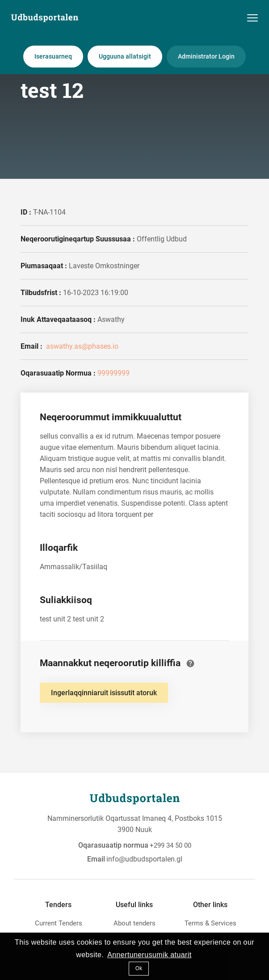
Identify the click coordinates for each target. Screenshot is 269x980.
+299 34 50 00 (170, 845)
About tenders (134, 923)
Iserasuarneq (53, 56)
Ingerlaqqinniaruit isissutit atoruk (104, 693)
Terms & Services (210, 923)
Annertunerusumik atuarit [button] (149, 955)
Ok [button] (139, 968)
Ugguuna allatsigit (125, 56)
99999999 (113, 373)
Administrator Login (206, 56)
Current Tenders (59, 923)
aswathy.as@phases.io (81, 346)
